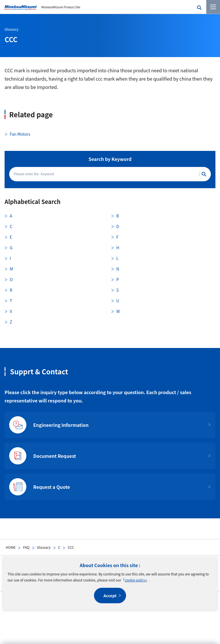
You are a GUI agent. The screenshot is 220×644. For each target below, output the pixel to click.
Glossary (44, 547)
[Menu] (213, 7)
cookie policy (135, 580)
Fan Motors (20, 134)
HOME (11, 547)
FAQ (26, 547)
